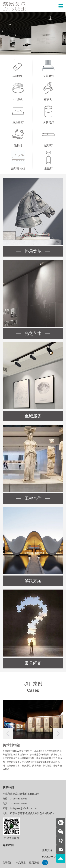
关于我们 (8, 863)
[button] (8, 734)
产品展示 (21, 863)
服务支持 (47, 850)
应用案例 (34, 863)
